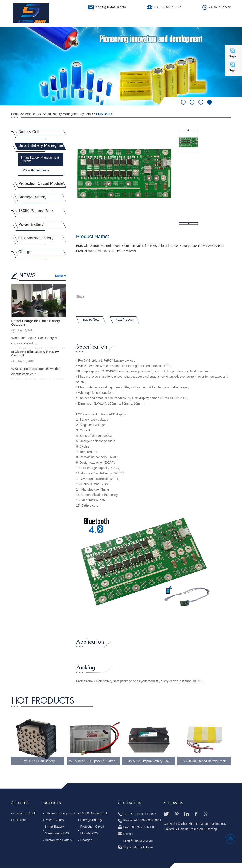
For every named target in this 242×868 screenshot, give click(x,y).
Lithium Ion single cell (60, 813)
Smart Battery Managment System (67, 114)
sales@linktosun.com (111, 7)
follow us (173, 803)
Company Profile (25, 813)
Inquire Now (91, 320)
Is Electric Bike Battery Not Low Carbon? (35, 354)
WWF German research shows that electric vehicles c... (36, 371)
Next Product (124, 320)
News (186, 21)
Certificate (21, 820)
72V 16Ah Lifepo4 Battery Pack (204, 761)
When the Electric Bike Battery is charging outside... (34, 341)
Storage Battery (32, 197)
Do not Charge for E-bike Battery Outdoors (36, 323)
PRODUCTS (52, 803)
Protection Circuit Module (41, 183)
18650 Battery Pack (36, 211)
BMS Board (104, 114)
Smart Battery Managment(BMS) (58, 830)
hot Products (43, 701)
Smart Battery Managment (42, 145)
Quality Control (159, 21)
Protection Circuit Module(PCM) (92, 830)
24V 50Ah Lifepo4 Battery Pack (149, 761)
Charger (26, 252)
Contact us (130, 803)
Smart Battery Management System (40, 159)
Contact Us (209, 21)
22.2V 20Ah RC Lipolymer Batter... (93, 761)
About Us (79, 21)
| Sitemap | (211, 829)
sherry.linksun (143, 847)
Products (104, 21)
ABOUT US (20, 803)
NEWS (28, 275)
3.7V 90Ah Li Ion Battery (38, 761)
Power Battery (31, 224)
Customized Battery (36, 238)
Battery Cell (29, 132)
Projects (128, 21)
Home (59, 21)
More (59, 276)
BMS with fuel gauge (35, 170)
